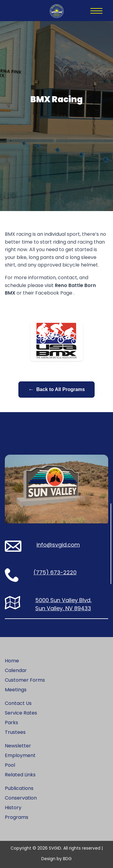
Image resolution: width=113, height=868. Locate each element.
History (13, 808)
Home (12, 661)
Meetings (16, 690)
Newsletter (18, 746)
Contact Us (18, 703)
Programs (17, 817)
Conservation (21, 798)
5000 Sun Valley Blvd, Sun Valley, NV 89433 (63, 604)
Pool (10, 765)
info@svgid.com (58, 545)
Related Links (20, 775)
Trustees (15, 732)
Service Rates (21, 713)
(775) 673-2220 (55, 572)
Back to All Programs (56, 390)
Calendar (16, 670)
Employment (20, 755)
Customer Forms (25, 680)
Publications (19, 788)
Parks (11, 723)
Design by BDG (56, 859)
